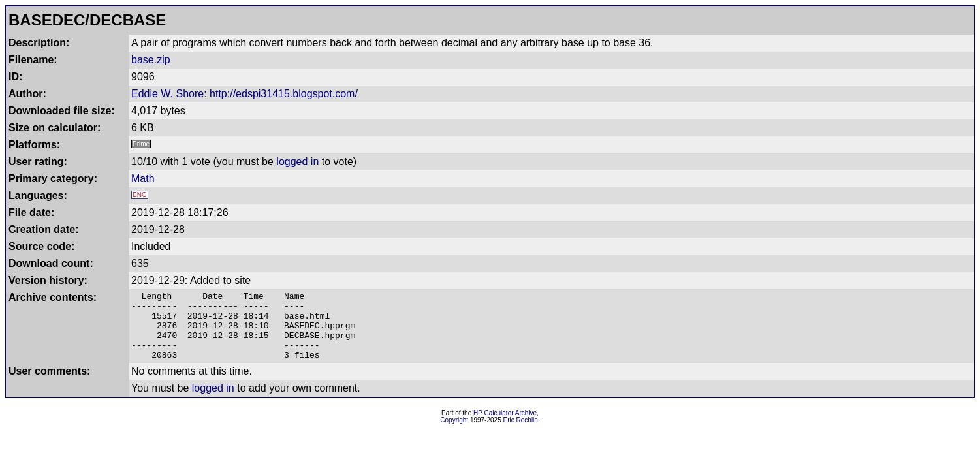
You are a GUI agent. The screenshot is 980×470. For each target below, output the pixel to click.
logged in (297, 162)
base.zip (151, 60)
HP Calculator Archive (505, 427)
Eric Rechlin (521, 434)
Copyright (454, 434)
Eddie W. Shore (167, 94)
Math (143, 179)
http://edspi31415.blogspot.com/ (284, 94)
